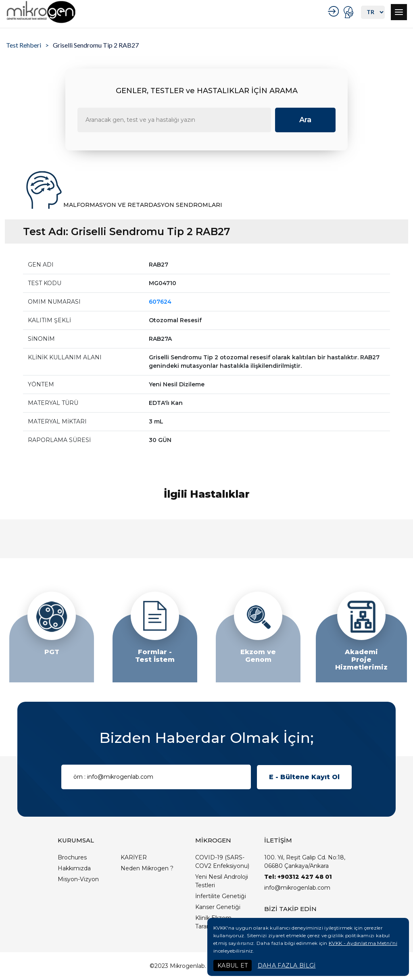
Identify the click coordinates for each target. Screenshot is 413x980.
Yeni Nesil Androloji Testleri (222, 881)
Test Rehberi (24, 45)
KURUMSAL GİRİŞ (335, 11)
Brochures (72, 857)
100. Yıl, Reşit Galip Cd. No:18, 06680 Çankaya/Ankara (305, 862)
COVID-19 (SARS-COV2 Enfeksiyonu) (222, 862)
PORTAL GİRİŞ (349, 12)
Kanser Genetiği (218, 907)
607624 (160, 302)
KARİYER (134, 857)
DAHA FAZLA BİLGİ (287, 965)
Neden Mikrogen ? (147, 868)
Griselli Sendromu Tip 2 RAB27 (96, 45)
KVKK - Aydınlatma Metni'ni (363, 943)
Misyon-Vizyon (78, 879)
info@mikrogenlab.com (297, 888)
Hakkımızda (74, 868)
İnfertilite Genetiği (221, 896)
